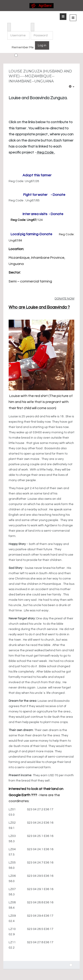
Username (9, 24)
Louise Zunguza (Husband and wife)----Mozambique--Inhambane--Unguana (40, 76)
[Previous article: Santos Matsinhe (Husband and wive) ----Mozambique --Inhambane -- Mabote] (71, 965)
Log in (42, 45)
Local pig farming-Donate (31, 234)
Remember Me (23, 47)
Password (33, 24)
